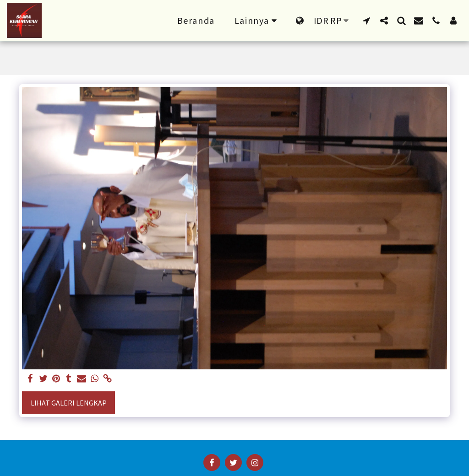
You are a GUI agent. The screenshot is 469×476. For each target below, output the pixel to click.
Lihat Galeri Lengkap (69, 403)
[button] (366, 20)
